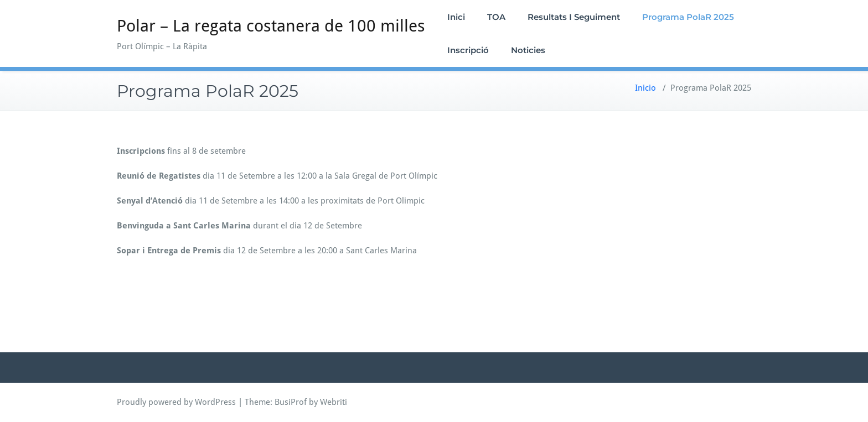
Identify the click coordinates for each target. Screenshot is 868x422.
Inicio (645, 88)
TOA (496, 17)
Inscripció (468, 50)
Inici (456, 17)
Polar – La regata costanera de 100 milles (271, 26)
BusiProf (291, 402)
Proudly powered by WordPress (176, 402)
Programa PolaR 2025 (688, 17)
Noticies (528, 50)
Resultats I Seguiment (574, 17)
